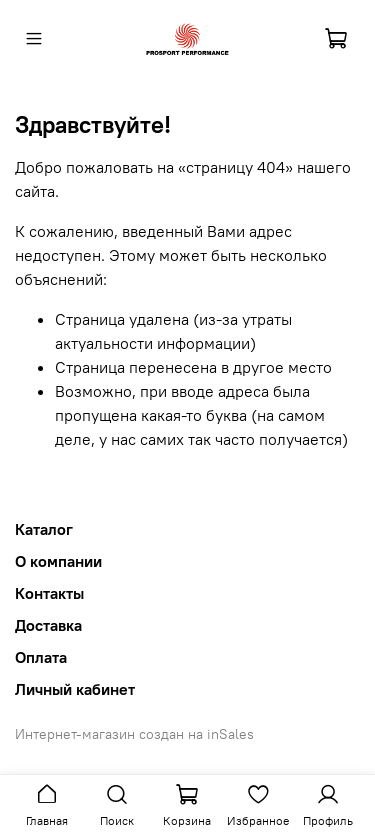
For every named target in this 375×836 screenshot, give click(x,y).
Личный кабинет (75, 689)
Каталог (44, 529)
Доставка (48, 625)
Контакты (49, 593)
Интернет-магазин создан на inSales (134, 734)
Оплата (41, 657)
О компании (58, 561)
